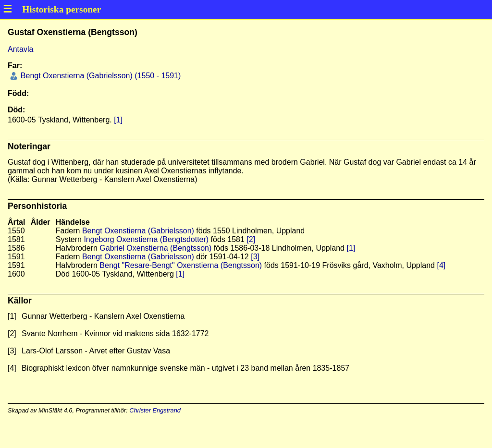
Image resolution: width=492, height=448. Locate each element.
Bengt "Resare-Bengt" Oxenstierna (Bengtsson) (181, 265)
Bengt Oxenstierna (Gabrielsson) (138, 231)
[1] (118, 120)
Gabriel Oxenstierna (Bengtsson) (155, 248)
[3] (255, 257)
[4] (441, 265)
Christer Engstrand (155, 410)
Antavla (20, 49)
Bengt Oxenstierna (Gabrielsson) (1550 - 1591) (99, 76)
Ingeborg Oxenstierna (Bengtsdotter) (146, 239)
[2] (251, 239)
